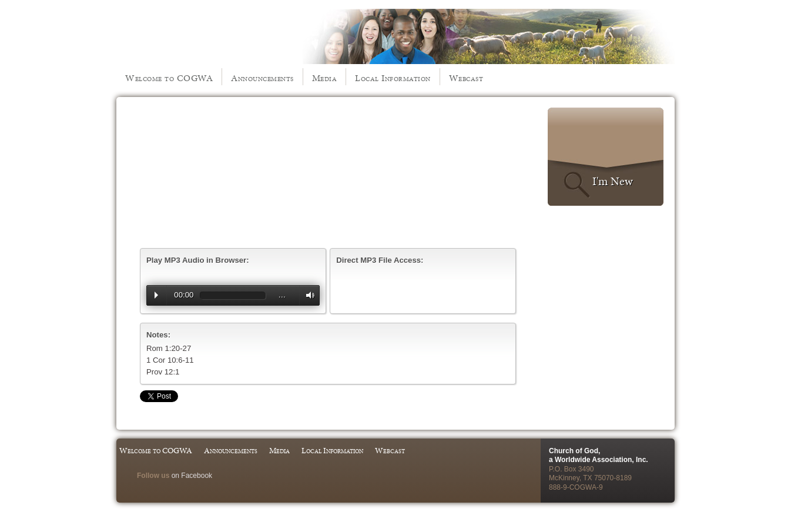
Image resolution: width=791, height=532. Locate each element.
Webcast (466, 78)
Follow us (153, 476)
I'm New (613, 181)
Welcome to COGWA (169, 78)
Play (156, 295)
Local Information (393, 78)
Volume (307, 295)
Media (325, 78)
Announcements (262, 78)
